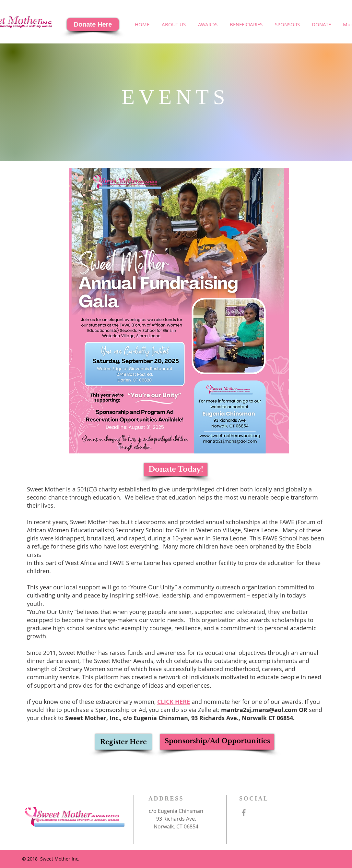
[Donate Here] (93, 24)
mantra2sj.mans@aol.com (259, 710)
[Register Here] (123, 742)
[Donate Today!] (176, 469)
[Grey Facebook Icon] (244, 813)
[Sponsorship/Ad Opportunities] (217, 742)
